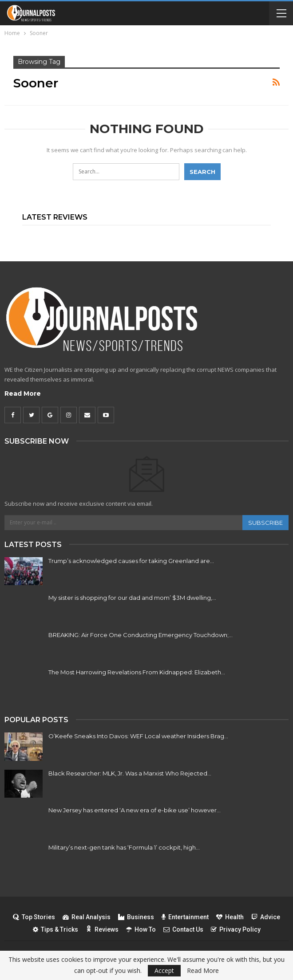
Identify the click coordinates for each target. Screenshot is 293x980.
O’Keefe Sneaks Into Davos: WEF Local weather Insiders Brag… (138, 736)
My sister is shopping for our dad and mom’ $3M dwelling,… (132, 598)
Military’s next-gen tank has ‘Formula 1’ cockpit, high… (124, 847)
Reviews (102, 929)
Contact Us (183, 929)
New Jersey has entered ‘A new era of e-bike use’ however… (135, 810)
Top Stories (34, 917)
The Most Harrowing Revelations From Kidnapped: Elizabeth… (137, 672)
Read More (23, 394)
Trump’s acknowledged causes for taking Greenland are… (131, 561)
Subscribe (265, 523)
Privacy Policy (236, 929)
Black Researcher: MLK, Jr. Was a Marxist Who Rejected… (130, 773)
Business (136, 917)
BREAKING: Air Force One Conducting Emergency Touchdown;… (141, 635)
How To (141, 929)
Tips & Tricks (55, 929)
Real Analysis (87, 917)
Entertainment (185, 917)
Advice (266, 917)
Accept (164, 970)
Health (230, 917)
